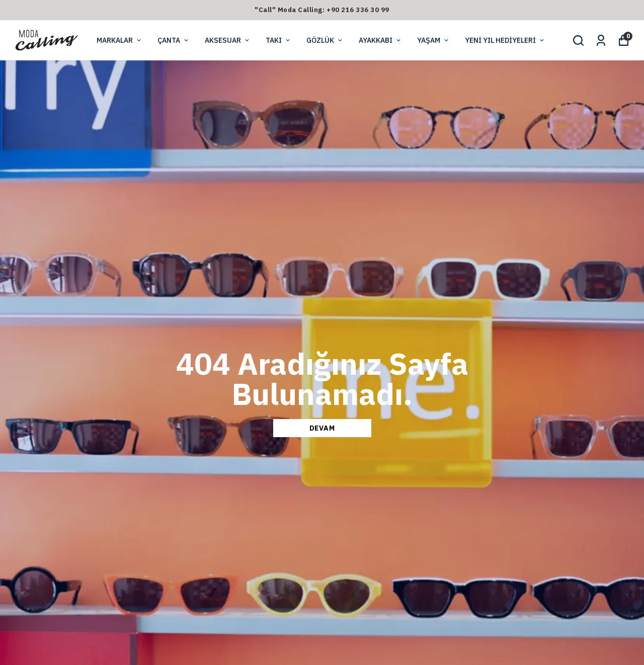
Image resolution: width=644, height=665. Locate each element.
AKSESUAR (228, 40)
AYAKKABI (380, 40)
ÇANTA (174, 40)
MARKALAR (119, 40)
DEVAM (322, 428)
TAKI (278, 40)
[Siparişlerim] (601, 40)
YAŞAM (433, 40)
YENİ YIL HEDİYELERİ (505, 40)
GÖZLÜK (325, 40)
